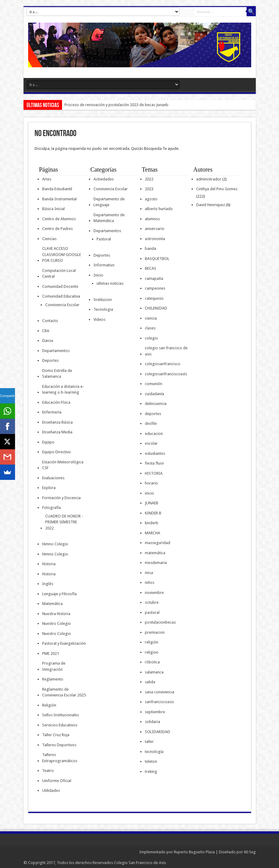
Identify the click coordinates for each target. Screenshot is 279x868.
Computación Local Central (59, 274)
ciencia (151, 318)
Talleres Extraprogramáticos (60, 758)
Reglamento (53, 679)
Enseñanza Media (57, 432)
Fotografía (51, 508)
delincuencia (156, 404)
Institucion (103, 300)
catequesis (154, 298)
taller (149, 742)
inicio (149, 493)
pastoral (152, 612)
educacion (154, 434)
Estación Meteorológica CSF (63, 465)
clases (150, 328)
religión (152, 642)
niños (150, 582)
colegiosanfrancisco (163, 364)
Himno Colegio (55, 544)
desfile (151, 423)
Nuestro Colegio (57, 623)
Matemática (52, 604)
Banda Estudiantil (57, 189)
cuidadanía (154, 394)
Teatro (48, 771)
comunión (154, 384)
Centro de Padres (57, 229)
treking (151, 772)
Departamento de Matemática (109, 218)
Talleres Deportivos (59, 745)
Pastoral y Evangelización (64, 643)
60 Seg (250, 852)
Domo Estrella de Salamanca (57, 374)
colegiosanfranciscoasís (166, 374)
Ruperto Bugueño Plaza (194, 852)
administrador (209, 179)
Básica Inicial (53, 209)
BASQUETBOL (157, 259)
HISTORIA (154, 473)
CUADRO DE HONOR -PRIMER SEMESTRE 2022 (64, 522)
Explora (49, 488)
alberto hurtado (159, 209)
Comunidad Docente (60, 286)
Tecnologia (103, 309)
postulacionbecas (160, 622)
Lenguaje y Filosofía (59, 594)
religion (152, 652)
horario (151, 483)
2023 (149, 189)
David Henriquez (211, 205)
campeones (155, 288)
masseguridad (158, 543)
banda (151, 249)
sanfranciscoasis (159, 702)
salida (150, 682)
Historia (49, 564)
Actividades (104, 179)
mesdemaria (156, 563)
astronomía (155, 239)
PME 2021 (51, 653)
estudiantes (155, 453)
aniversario (155, 229)
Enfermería (52, 412)
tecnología (154, 752)
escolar (151, 443)
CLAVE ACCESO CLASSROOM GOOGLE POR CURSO (62, 254)
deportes (153, 414)
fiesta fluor (154, 463)
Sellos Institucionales (61, 715)
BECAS (151, 268)
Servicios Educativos (60, 725)
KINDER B (153, 513)
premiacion (155, 632)
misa (149, 573)
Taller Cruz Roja (56, 735)
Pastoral (104, 239)
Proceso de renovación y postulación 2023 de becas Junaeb (116, 105)
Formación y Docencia (61, 498)
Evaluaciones (53, 478)
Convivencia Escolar (62, 305)
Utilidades (51, 790)
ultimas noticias (110, 283)
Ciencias (49, 239)
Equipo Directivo (57, 452)
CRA (46, 331)
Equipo (48, 442)
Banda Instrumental (59, 199)
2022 (149, 179)
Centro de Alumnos (59, 219)
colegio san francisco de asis (166, 351)
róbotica (152, 662)
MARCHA (152, 533)
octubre (152, 602)
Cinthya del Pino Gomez (217, 189)
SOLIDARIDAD (158, 732)
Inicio (98, 275)
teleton (151, 761)
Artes (47, 179)
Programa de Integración (54, 666)
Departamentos (56, 351)
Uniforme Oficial (57, 781)
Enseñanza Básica (57, 422)
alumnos (152, 219)
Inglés (48, 584)
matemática (155, 553)
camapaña (154, 278)
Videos (99, 319)
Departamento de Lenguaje (109, 202)
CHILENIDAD (156, 308)
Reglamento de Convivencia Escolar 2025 (64, 692)
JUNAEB (152, 503)
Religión (49, 705)
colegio (151, 338)
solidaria (152, 722)
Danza (48, 341)
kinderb (152, 523)
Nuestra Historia (56, 614)
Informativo (104, 265)
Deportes (50, 360)
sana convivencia (160, 692)
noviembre (154, 593)
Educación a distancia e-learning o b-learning (63, 389)
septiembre (155, 712)
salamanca (154, 672)
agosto (151, 199)
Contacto (50, 321)
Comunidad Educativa (61, 296)
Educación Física (56, 402)
